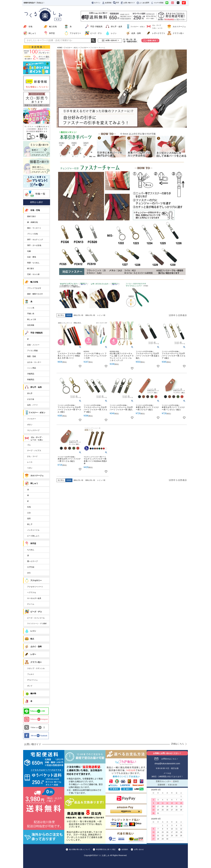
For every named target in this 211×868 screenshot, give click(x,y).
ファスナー (84, 48)
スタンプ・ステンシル (36, 668)
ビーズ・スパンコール (36, 618)
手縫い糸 (31, 314)
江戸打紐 (31, 567)
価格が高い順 (90, 315)
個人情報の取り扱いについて (80, 849)
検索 (116, 3)
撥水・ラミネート (34, 228)
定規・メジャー (33, 345)
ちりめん (31, 550)
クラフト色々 (178, 33)
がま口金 (31, 399)
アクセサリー (75, 33)
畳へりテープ (32, 561)
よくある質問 (143, 3)
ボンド (30, 686)
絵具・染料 (136, 33)
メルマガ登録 (157, 3)
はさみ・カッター (34, 362)
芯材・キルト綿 (33, 274)
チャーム (31, 604)
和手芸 (52, 33)
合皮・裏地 (32, 257)
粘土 (32, 639)
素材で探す (32, 216)
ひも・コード (32, 456)
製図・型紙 (32, 356)
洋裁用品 (31, 374)
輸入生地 (53, 27)
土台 (29, 513)
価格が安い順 (78, 315)
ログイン (96, 3)
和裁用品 (31, 380)
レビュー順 (101, 315)
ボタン (30, 425)
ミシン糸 (31, 308)
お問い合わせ (139, 849)
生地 (30, 27)
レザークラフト (159, 33)
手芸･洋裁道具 (96, 27)
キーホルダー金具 (34, 598)
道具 (29, 518)
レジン (114, 33)
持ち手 (30, 393)
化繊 (29, 251)
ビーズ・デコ (96, 33)
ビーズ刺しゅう (33, 536)
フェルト (31, 674)
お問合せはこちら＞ (170, 759)
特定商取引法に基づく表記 (106, 849)
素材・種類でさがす (35, 294)
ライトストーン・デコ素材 (37, 624)
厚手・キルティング (35, 240)
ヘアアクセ (32, 593)
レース (30, 462)
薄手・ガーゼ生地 (34, 245)
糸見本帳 (31, 325)
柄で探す (31, 269)
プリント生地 (32, 234)
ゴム (29, 445)
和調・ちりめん (33, 263)
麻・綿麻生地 (32, 222)
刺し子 (30, 524)
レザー (33, 654)
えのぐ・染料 (36, 647)
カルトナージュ (179, 27)
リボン (30, 468)
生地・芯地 (35, 210)
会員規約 (125, 849)
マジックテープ (33, 430)
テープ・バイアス (34, 451)
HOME (60, 48)
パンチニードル (33, 530)
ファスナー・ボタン (71, 48)
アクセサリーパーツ (35, 587)
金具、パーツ (32, 405)
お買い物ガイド (128, 3)
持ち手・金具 (117, 27)
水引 (29, 573)
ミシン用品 (32, 368)
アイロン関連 (32, 351)
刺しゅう (32, 33)
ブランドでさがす (34, 288)
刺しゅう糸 (32, 319)
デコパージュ (32, 680)
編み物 (33, 693)
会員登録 (107, 3)
